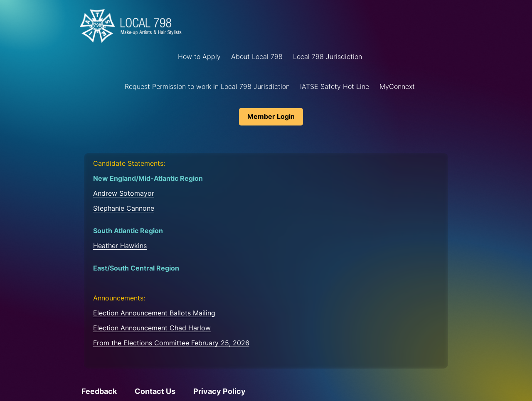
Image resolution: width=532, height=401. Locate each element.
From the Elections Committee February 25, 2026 (171, 343)
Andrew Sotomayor (124, 193)
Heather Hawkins (120, 246)
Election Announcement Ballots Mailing (154, 313)
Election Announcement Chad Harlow (152, 328)
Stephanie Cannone (124, 208)
